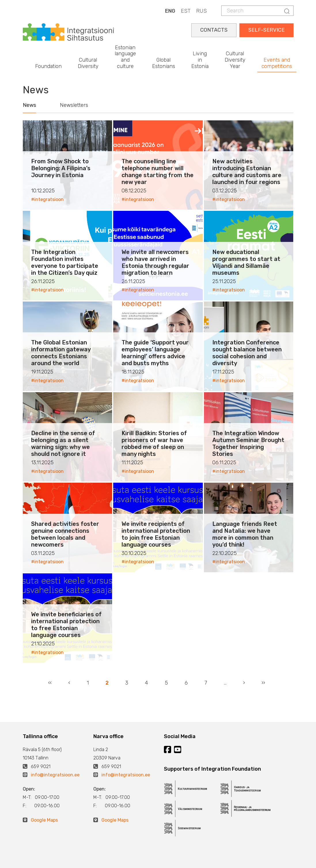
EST (186, 11)
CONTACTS (214, 30)
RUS (201, 11)
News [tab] (29, 105)
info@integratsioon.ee (55, 775)
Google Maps (44, 820)
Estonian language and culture (125, 57)
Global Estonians (164, 63)
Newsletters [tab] (74, 105)
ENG (170, 11)
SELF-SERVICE (266, 30)
